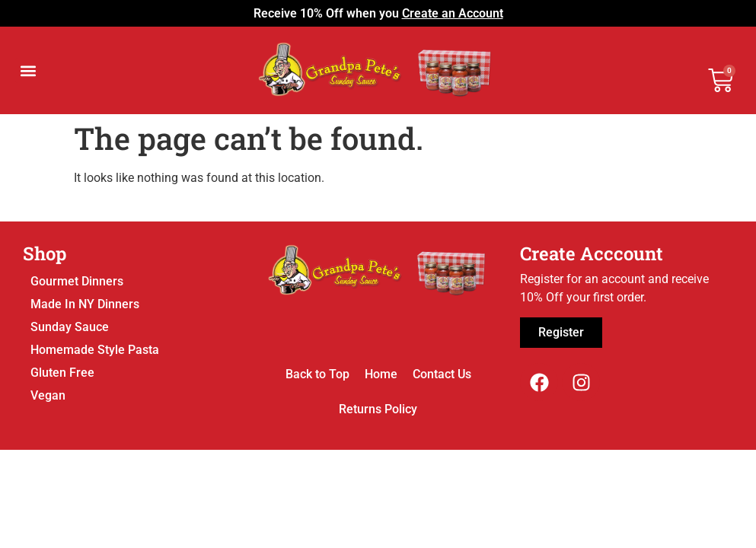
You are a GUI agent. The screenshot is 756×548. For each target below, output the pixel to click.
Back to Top (317, 374)
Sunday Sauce (70, 327)
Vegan (48, 395)
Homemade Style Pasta (95, 350)
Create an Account (453, 13)
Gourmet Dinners (77, 281)
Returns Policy (378, 409)
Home (381, 374)
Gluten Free (62, 373)
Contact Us (442, 374)
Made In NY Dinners (85, 304)
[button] (28, 70)
